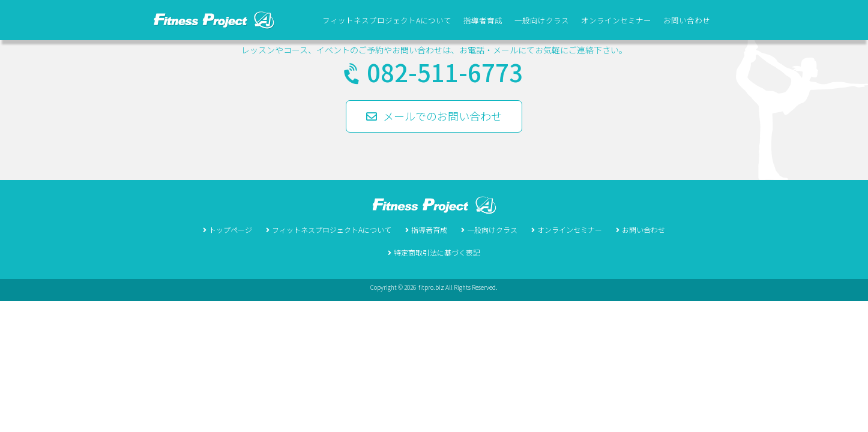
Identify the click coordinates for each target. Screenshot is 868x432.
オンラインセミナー (616, 20)
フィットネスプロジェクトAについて (387, 20)
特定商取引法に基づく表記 (437, 252)
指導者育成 (483, 20)
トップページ (231, 229)
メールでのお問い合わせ (434, 116)
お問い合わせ (687, 20)
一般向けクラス (542, 20)
